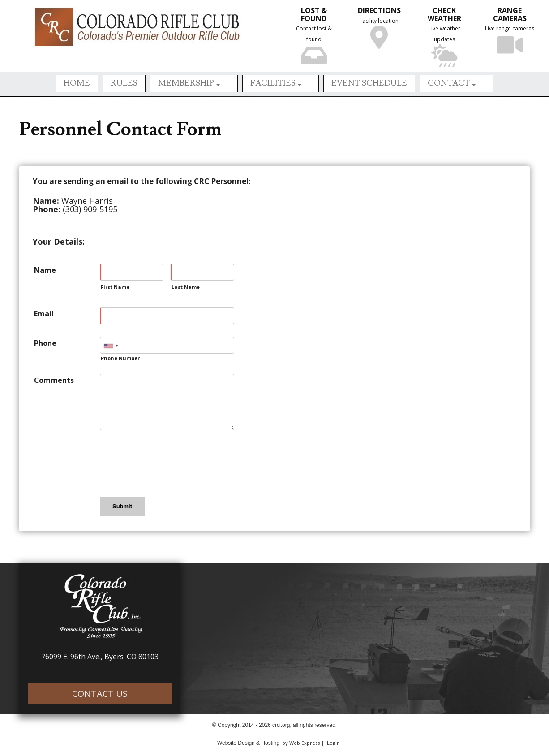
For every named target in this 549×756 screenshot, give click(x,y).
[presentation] (168, 463)
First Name (115, 287)
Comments (54, 380)
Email (44, 314)
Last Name (186, 287)
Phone (45, 343)
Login (333, 743)
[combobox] (111, 346)
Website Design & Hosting (248, 743)
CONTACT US (100, 694)
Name (45, 270)
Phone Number (120, 358)
